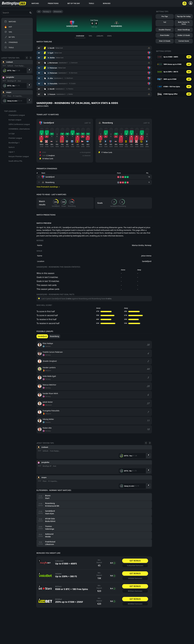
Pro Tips (165, 16)
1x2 (165, 22)
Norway (46, 12)
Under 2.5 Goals (184, 35)
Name (40, 245)
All (39, 12)
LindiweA (10, 62)
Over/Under (165, 35)
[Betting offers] (184, 3)
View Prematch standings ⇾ (48, 187)
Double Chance (165, 30)
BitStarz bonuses (135, 591)
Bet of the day (74, 3)
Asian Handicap (184, 30)
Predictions (53, 3)
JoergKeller (10, 77)
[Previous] (27, 58)
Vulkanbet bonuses (135, 565)
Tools (91, 3)
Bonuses (107, 3)
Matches (35, 3)
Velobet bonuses (135, 578)
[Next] (31, 58)
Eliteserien (58, 12)
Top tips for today (184, 16)
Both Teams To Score (184, 23)
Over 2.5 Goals (165, 41)
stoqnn (9, 92)
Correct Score (184, 41)
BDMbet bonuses (135, 604)
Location (41, 261)
